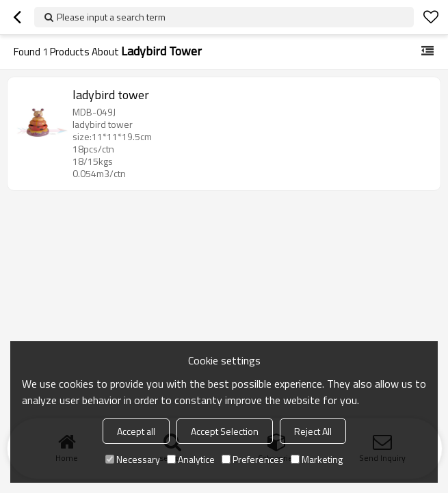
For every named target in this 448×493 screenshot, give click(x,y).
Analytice (191, 459)
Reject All (313, 431)
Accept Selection (225, 431)
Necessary (133, 459)
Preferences (253, 459)
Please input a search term (111, 17)
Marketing (317, 459)
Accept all (136, 431)
